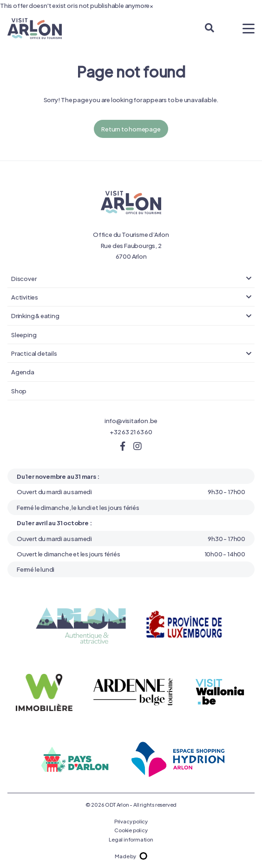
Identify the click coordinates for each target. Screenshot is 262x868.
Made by (131, 856)
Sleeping (24, 334)
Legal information (131, 839)
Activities (25, 297)
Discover (24, 278)
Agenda (23, 372)
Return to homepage (131, 129)
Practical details (34, 353)
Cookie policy (131, 830)
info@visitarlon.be (131, 420)
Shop (19, 391)
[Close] (151, 5)
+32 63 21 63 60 (131, 431)
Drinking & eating (35, 315)
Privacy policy (131, 821)
